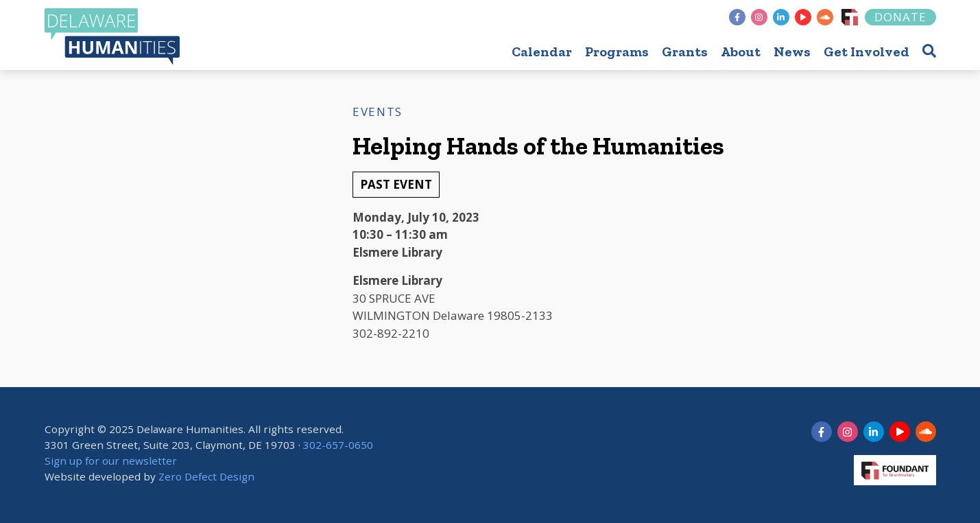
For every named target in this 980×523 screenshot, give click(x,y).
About (741, 51)
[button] (929, 50)
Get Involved (867, 51)
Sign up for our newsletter (111, 461)
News (792, 51)
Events (378, 112)
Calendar (542, 51)
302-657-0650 (338, 445)
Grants (685, 51)
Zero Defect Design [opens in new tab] (206, 476)
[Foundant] (850, 17)
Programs (617, 51)
